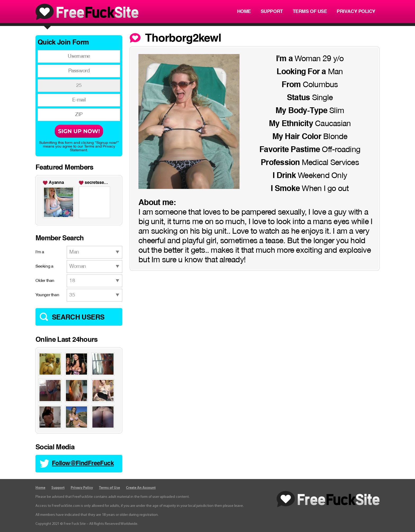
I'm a (40, 252)
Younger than (47, 295)
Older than (45, 281)
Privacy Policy (356, 12)
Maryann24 (60, 183)
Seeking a (44, 267)
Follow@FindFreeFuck (83, 464)
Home (244, 12)
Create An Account (141, 488)
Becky (91, 183)
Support (272, 12)
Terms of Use (310, 12)
